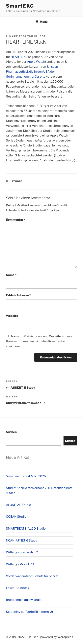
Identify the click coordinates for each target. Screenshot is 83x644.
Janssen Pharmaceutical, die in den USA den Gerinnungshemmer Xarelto (32, 72)
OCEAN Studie (16, 517)
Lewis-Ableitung (18, 588)
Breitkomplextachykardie (24, 600)
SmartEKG (20, 6)
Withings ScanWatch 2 (22, 552)
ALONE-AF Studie (18, 505)
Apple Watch (36, 62)
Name (11, 275)
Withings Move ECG (20, 564)
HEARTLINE (19, 57)
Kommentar (16, 220)
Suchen (11, 432)
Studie (17, 181)
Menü (42, 22)
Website (12, 316)
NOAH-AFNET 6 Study (22, 541)
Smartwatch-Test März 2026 (26, 476)
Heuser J (41, 36)
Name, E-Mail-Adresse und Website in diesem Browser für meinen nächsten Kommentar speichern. (41, 341)
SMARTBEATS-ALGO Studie (26, 529)
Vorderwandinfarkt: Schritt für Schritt (32, 576)
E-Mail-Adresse (18, 295)
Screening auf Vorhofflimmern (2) (29, 612)
